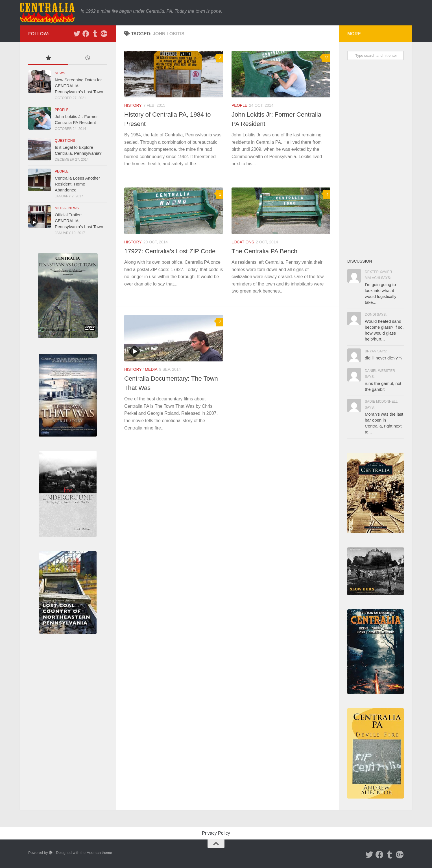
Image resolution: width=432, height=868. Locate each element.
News (60, 73)
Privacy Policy (216, 833)
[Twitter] (77, 34)
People (239, 105)
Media (151, 369)
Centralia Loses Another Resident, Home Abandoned (77, 184)
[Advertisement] (376, 159)
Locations (243, 242)
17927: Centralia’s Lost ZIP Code (170, 251)
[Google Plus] (104, 34)
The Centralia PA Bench (264, 251)
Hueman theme (99, 853)
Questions (65, 141)
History (133, 105)
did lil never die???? (384, 358)
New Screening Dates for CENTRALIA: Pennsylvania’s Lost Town (79, 86)
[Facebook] (86, 34)
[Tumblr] (95, 34)
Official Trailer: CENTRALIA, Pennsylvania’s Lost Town (79, 221)
